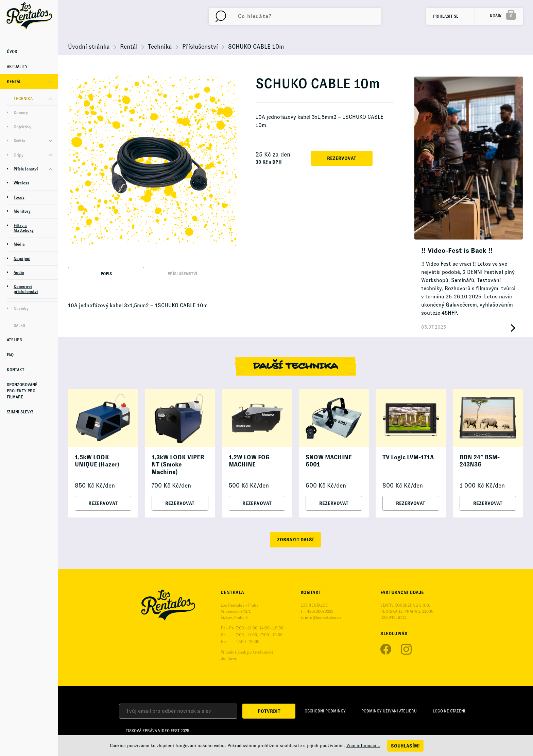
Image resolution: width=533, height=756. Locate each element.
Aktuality (17, 67)
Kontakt (16, 370)
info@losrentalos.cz (323, 618)
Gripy (19, 155)
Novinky (21, 309)
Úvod (12, 52)
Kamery (21, 113)
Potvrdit (269, 711)
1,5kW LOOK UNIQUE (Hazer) (97, 461)
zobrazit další (295, 540)
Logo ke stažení (449, 711)
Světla (20, 141)
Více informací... (363, 746)
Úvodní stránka (89, 47)
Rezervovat (342, 158)
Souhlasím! (405, 746)
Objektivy (22, 127)
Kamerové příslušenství (26, 289)
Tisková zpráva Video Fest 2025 (158, 731)
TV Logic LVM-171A (408, 457)
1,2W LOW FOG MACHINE (249, 461)
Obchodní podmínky (325, 711)
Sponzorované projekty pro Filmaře (22, 391)
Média (19, 244)
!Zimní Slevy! (20, 412)
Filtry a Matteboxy (24, 228)
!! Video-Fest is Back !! (457, 250)
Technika (23, 99)
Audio (19, 273)
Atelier (14, 340)
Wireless (21, 183)
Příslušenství (26, 169)
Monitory (22, 211)
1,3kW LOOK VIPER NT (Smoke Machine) (178, 465)
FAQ (10, 355)
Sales (19, 326)
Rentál (14, 82)
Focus (19, 197)
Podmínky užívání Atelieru (389, 711)
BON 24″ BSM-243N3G (480, 461)
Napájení (22, 259)
